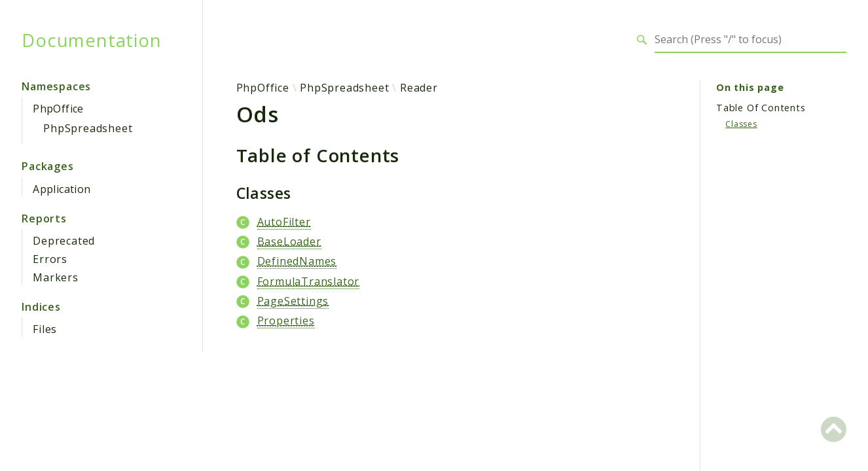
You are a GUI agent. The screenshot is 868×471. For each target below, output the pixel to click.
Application (62, 189)
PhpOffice (58, 109)
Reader (419, 88)
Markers (56, 277)
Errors (50, 259)
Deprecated (64, 241)
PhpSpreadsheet (88, 128)
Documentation (91, 40)
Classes (741, 124)
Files (45, 329)
